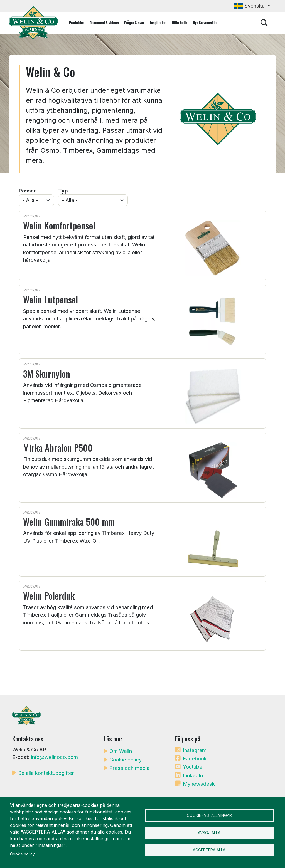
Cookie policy (126, 760)
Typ (63, 191)
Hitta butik (180, 23)
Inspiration (158, 23)
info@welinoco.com (54, 757)
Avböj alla (209, 833)
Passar (27, 191)
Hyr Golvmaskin (205, 23)
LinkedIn (193, 775)
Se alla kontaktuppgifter (46, 773)
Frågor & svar (134, 23)
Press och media (129, 768)
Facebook (195, 758)
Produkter (77, 23)
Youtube (193, 767)
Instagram (195, 750)
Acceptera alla (209, 851)
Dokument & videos (104, 23)
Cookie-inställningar (209, 815)
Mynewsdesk (199, 784)
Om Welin (121, 751)
